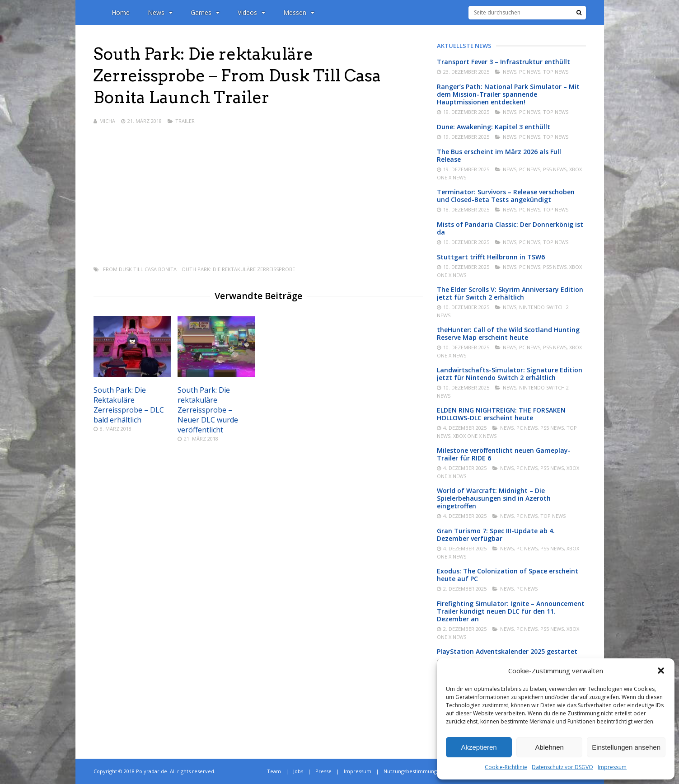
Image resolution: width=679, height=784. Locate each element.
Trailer (185, 121)
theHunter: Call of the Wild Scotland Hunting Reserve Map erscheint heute (508, 333)
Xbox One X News (475, 436)
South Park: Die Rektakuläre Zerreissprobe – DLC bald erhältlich (129, 405)
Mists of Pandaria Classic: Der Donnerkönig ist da (510, 228)
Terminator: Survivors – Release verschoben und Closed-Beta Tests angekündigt (506, 196)
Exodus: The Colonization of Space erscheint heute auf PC (508, 575)
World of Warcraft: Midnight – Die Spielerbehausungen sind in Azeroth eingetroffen (494, 498)
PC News (530, 72)
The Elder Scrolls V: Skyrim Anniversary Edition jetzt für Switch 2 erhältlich (510, 293)
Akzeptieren (479, 747)
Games (205, 12)
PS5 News (555, 169)
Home (121, 12)
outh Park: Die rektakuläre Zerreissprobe (238, 269)
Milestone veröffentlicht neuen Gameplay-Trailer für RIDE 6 (504, 454)
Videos (251, 12)
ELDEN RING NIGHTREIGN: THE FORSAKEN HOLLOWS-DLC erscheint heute (501, 414)
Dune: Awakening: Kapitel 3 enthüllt (494, 127)
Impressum (612, 767)
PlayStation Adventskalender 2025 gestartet (507, 651)
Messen (299, 12)
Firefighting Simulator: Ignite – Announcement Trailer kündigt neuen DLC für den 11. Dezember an (511, 611)
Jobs (298, 771)
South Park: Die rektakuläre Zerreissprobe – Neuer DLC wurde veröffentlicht (208, 410)
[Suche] (579, 13)
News (160, 12)
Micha (107, 121)
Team (274, 771)
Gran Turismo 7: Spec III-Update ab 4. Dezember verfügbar (496, 535)
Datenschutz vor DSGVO (562, 767)
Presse (323, 771)
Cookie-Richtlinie (506, 767)
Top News (556, 72)
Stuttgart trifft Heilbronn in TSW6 (491, 257)
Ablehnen (549, 747)
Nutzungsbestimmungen (413, 771)
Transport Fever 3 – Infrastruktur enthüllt (503, 62)
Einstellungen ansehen (626, 747)
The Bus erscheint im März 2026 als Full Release (499, 155)
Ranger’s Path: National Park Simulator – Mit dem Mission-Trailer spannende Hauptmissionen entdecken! (508, 94)
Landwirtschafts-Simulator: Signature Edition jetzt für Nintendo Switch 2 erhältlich (510, 374)
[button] (661, 671)
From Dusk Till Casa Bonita (140, 269)
